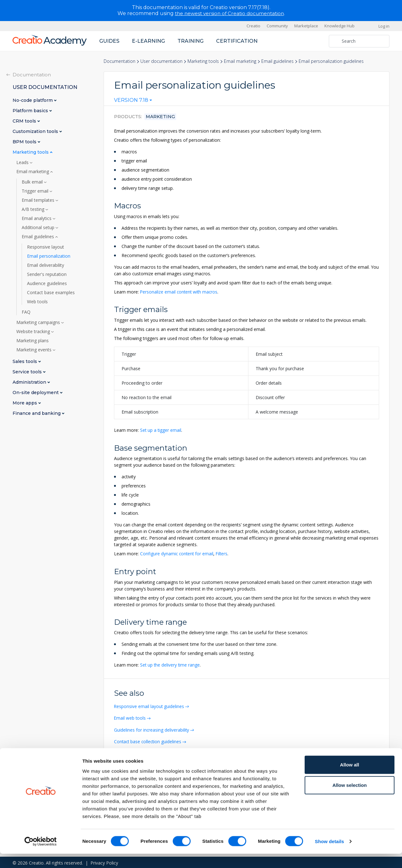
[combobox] (133, 102)
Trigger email (36, 191)
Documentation (120, 61)
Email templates (39, 200)
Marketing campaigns (39, 322)
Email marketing (240, 61)
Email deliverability (46, 265)
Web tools (37, 301)
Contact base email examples (145, 752)
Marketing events (35, 349)
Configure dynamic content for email (177, 553)
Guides (109, 41)
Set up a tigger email (161, 430)
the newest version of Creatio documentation (229, 13)
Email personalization (49, 256)
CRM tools (25, 121)
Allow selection (349, 799)
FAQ (26, 312)
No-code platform (33, 100)
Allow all (350, 779)
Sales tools (25, 361)
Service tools (28, 372)
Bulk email (33, 182)
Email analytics (37, 218)
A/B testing (34, 209)
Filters (223, 553)
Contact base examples (51, 292)
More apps (25, 403)
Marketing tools (203, 61)
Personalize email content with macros (180, 292)
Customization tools (36, 131)
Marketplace (306, 26)
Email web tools (131, 717)
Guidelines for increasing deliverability (152, 729)
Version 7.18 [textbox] (131, 100)
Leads (23, 162)
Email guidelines (277, 61)
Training (190, 41)
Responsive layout (46, 247)
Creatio (253, 26)
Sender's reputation (47, 274)
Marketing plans (33, 340)
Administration (30, 382)
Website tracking (34, 331)
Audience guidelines (47, 283)
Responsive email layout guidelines (150, 706)
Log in (384, 26)
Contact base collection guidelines (149, 741)
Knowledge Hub (340, 26)
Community (277, 26)
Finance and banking (37, 413)
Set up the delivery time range (170, 665)
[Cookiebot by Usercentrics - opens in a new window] (41, 856)
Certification (237, 41)
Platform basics (31, 110)
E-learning (148, 41)
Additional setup (39, 227)
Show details (330, 856)
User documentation (161, 61)
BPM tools (25, 142)
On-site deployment (36, 392)
